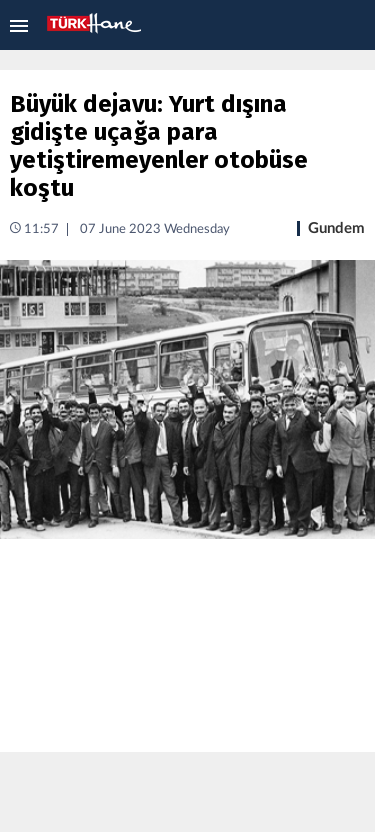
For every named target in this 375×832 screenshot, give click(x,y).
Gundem (336, 228)
